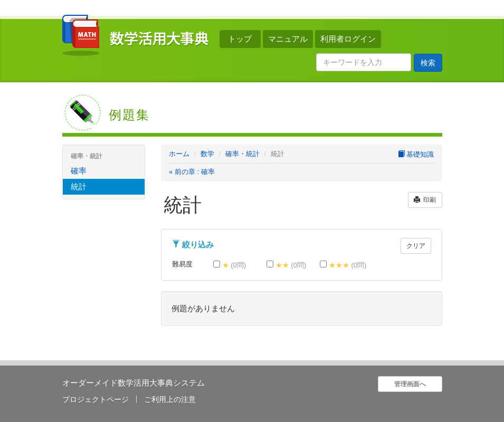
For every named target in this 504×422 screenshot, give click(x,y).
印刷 (425, 200)
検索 (428, 63)
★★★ (343, 265)
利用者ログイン (348, 39)
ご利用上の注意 (170, 399)
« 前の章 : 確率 (192, 172)
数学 (207, 154)
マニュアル (288, 39)
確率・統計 (243, 154)
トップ (240, 39)
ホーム (179, 154)
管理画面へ (410, 384)
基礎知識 (416, 154)
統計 (79, 186)
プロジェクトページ (96, 399)
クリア (416, 246)
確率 (79, 171)
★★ (286, 265)
